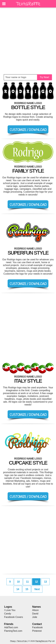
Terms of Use (22, 641)
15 (27, 589)
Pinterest (37, 631)
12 (36, 582)
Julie (35, 617)
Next (37, 589)
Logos (8, 607)
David (35, 614)
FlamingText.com (13, 631)
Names (37, 607)
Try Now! (44, 77)
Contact (37, 624)
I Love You (10, 610)
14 (18, 589)
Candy (8, 614)
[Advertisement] (28, 41)
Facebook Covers (14, 617)
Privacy (13, 641)
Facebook (37, 627)
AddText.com (11, 627)
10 (18, 582)
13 (45, 582)
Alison (36, 610)
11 (27, 582)
